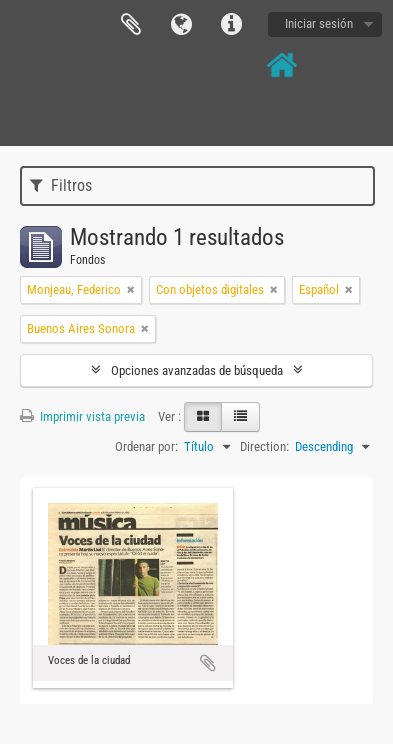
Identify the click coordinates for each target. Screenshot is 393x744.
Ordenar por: (146, 446)
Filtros (61, 185)
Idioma (181, 25)
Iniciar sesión (319, 23)
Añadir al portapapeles (208, 663)
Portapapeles (131, 25)
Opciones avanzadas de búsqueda (197, 370)
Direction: (264, 446)
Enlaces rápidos (231, 25)
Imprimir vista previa (82, 416)
